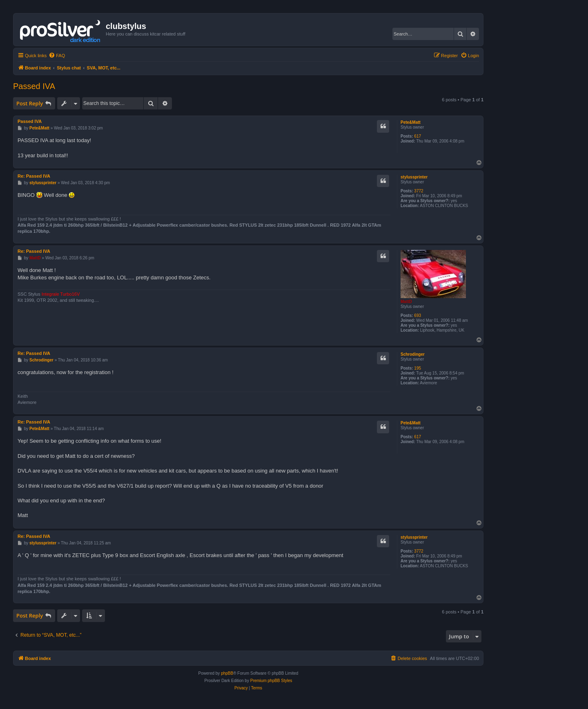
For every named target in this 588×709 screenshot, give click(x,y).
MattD (406, 302)
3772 (419, 191)
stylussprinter (414, 177)
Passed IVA (34, 86)
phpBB (227, 673)
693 (418, 315)
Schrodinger (413, 354)
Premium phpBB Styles (271, 681)
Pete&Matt (411, 122)
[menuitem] (57, 56)
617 (418, 136)
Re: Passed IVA (34, 176)
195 (418, 368)
